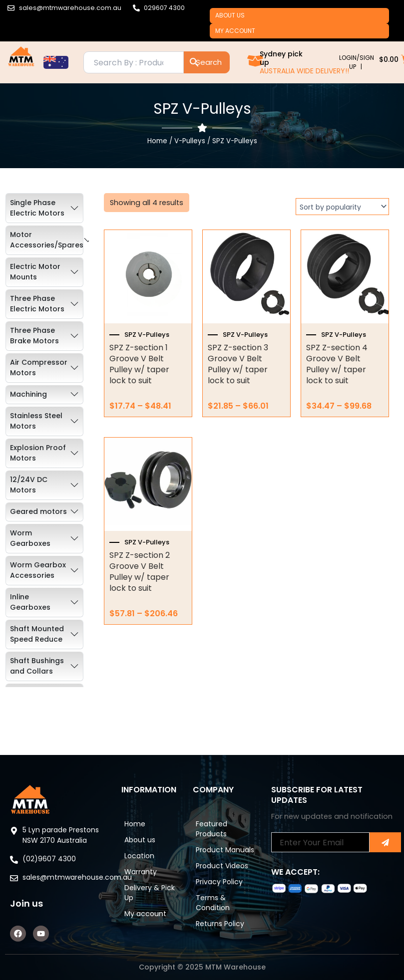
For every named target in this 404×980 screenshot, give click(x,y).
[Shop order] (342, 216)
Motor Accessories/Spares (46, 249)
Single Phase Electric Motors (37, 217)
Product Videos (216, 857)
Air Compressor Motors (39, 377)
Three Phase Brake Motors (34, 345)
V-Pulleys (190, 150)
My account (240, 38)
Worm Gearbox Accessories (38, 580)
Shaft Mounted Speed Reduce (37, 643)
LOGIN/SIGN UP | (357, 72)
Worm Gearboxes (30, 548)
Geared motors (38, 521)
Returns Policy (227, 932)
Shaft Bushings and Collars (37, 675)
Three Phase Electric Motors (37, 313)
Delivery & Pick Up (149, 877)
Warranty (148, 852)
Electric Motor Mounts (35, 281)
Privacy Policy (226, 882)
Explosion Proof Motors (38, 462)
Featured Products (218, 797)
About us (234, 18)
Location (146, 832)
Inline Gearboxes (30, 612)
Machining (28, 404)
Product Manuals (217, 827)
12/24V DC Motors (29, 494)
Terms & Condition (220, 907)
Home (157, 150)
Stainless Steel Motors (36, 430)
